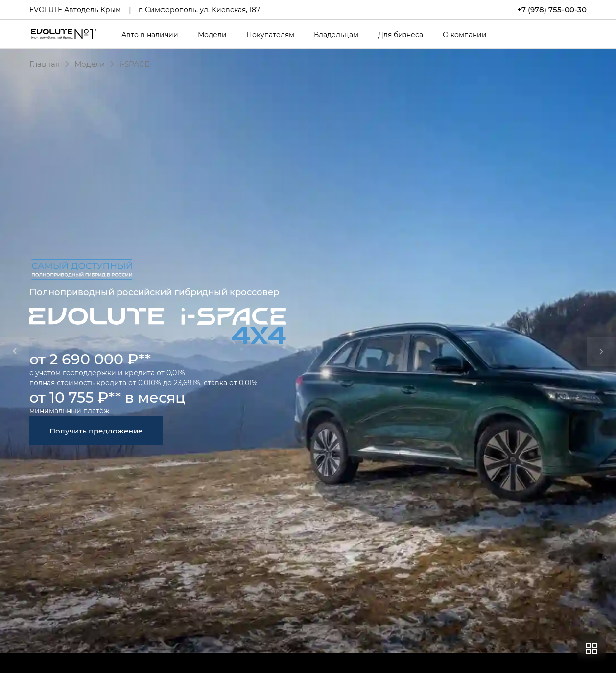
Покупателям (270, 35)
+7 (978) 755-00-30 (552, 10)
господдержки (89, 373)
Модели (212, 35)
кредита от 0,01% (155, 373)
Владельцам (336, 35)
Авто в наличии (150, 35)
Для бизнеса (401, 35)
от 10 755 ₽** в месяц (107, 397)
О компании (465, 35)
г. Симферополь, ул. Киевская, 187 (199, 10)
